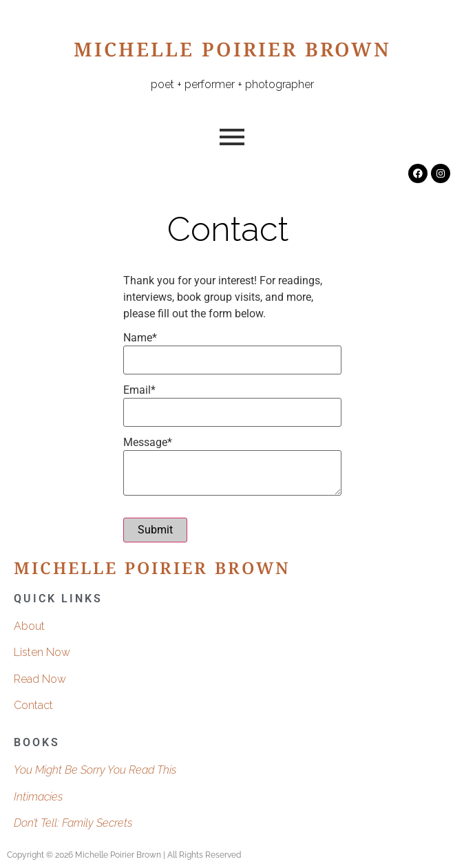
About (29, 626)
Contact (33, 705)
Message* (148, 443)
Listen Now (42, 652)
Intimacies (38, 797)
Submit (155, 530)
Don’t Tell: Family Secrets (73, 823)
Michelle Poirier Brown (232, 53)
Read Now (40, 679)
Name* (140, 338)
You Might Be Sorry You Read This (95, 770)
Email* (139, 390)
